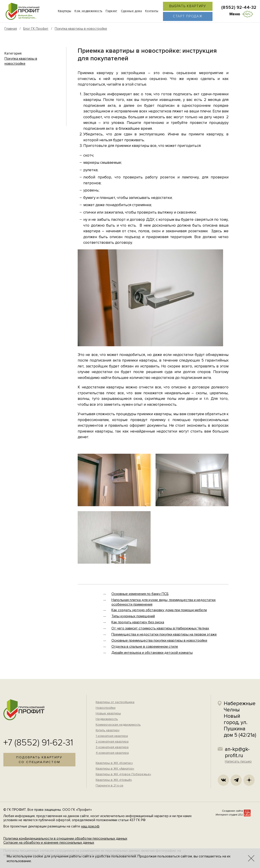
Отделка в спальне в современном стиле (145, 647)
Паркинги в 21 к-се (110, 785)
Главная (11, 29)
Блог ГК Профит (36, 29)
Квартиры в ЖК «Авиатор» (115, 769)
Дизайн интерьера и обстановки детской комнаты (152, 653)
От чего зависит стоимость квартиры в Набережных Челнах (160, 628)
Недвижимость (107, 719)
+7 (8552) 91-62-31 (38, 743)
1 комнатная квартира (112, 736)
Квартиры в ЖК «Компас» (114, 763)
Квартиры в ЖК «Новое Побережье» (123, 774)
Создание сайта (232, 811)
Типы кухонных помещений (133, 616)
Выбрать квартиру (188, 6)
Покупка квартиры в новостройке (81, 29)
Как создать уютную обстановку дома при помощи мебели (159, 610)
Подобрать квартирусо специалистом (39, 760)
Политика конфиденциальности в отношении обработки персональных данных (65, 838)
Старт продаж (188, 16)
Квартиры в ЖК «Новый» (114, 780)
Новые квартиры (108, 713)
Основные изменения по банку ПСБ (140, 594)
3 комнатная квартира (112, 747)
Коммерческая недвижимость (118, 725)
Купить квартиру (108, 730)
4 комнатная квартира (112, 753)
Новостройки (106, 708)
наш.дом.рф (90, 826)
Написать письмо (238, 761)
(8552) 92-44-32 (239, 7)
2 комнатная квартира (112, 742)
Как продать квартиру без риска (138, 622)
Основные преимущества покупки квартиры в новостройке (159, 640)
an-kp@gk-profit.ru (237, 752)
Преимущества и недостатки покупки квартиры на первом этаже (164, 634)
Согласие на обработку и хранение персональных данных (49, 843)
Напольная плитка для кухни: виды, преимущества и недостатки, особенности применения (164, 602)
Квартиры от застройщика (115, 702)
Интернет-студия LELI (229, 815)
